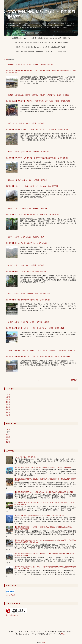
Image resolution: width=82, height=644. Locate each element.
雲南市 (8, 439)
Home (6, 59)
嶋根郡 (8, 402)
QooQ (44, 642)
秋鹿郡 (8, 412)
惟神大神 (25, 350)
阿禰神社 (18, 350)
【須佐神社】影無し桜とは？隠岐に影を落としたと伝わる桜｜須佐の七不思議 (32, 186)
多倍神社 (40, 322)
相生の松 (44, 208)
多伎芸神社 (51, 95)
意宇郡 (8, 405)
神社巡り (50, 65)
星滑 (43, 237)
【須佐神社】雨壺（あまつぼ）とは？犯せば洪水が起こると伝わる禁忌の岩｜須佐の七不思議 (37, 129)
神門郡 (45, 350)
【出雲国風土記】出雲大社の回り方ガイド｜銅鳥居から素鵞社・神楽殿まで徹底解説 (43, 467)
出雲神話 (36, 65)
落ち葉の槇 (45, 152)
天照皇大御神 (62, 350)
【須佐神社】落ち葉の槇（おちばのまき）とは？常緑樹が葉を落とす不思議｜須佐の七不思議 (37, 158)
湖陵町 (32, 350)
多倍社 (32, 322)
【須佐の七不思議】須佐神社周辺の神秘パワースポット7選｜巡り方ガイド (39, 516)
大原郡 (8, 400)
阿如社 (10, 350)
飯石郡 (47, 322)
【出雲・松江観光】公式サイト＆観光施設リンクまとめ (34, 52)
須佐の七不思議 (31, 123)
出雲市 (29, 65)
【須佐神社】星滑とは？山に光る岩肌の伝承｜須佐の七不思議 (26, 243)
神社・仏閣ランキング (12, 615)
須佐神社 (41, 123)
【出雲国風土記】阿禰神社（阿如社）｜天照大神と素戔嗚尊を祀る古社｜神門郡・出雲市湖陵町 (38, 357)
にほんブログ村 (11, 595)
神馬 (22, 265)
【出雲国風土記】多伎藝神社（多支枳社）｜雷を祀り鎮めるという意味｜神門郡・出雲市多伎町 (38, 101)
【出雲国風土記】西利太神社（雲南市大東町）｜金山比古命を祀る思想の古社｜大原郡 (44, 492)
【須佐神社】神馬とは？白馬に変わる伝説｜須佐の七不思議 (26, 271)
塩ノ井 (10, 294)
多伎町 (59, 95)
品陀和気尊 (72, 350)
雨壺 (10, 123)
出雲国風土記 (20, 65)
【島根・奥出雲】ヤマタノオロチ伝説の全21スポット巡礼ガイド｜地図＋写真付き (41, 43)
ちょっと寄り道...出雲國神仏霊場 (25, 457)
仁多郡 (8, 394)
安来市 (8, 434)
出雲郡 (10, 95)
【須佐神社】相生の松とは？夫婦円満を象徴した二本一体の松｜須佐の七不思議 (32, 215)
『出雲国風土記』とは (18, 38)
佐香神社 (11, 65)
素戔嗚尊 (52, 350)
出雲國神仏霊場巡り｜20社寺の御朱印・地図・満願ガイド (51, 38)
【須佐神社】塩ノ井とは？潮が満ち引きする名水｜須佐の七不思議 (28, 300)
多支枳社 (66, 95)
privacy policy (62, 52)
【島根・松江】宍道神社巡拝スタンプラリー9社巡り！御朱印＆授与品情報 (41, 47)
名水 (49, 294)
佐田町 (15, 123)
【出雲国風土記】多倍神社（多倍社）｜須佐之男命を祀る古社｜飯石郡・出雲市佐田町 (35, 328)
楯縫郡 (43, 65)
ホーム (38, 380)
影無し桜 (11, 180)
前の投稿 (74, 380)
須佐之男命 (25, 322)
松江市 (8, 437)
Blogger (64, 634)
